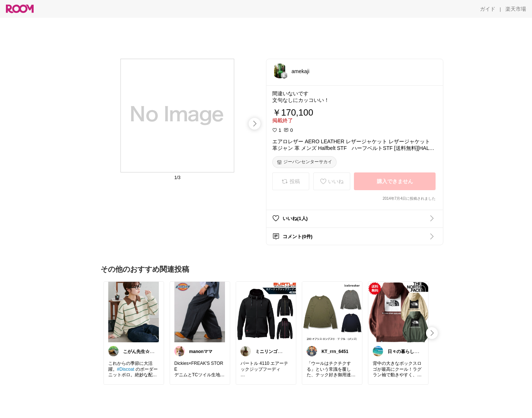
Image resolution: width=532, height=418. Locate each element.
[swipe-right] (255, 124)
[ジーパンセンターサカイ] (304, 162)
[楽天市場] (516, 9)
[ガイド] (488, 9)
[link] (134, 312)
